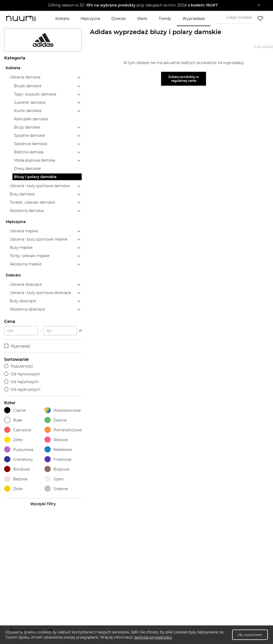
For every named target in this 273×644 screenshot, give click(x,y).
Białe (13, 420)
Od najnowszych (22, 374)
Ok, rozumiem (250, 635)
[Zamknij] (259, 5)
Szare (54, 479)
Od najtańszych (21, 382)
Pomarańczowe (63, 430)
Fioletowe (58, 459)
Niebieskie (58, 450)
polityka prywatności (153, 637)
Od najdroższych (22, 389)
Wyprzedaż (17, 346)
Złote (13, 489)
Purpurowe (19, 450)
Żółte (13, 440)
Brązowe (57, 469)
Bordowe (17, 469)
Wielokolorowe (63, 410)
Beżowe (16, 479)
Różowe (56, 440)
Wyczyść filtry (43, 504)
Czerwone (18, 430)
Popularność (19, 366)
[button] (133, 5)
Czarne (15, 410)
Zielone (56, 420)
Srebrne (56, 489)
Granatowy (18, 459)
